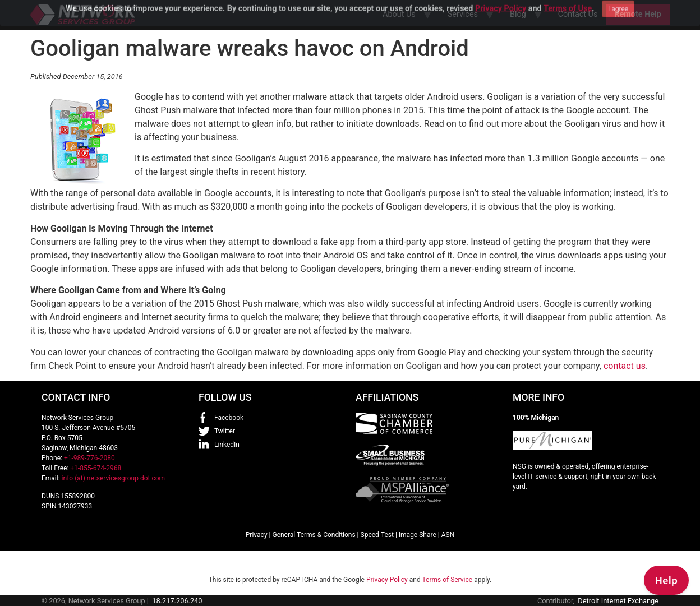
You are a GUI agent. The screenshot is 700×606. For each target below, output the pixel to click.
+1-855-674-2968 (96, 468)
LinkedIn (227, 445)
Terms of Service (447, 580)
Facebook (229, 418)
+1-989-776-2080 (89, 458)
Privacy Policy (387, 580)
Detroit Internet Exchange (618, 601)
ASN (448, 535)
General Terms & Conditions (314, 535)
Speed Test (377, 535)
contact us (625, 366)
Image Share (418, 535)
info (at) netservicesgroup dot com (114, 478)
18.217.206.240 (177, 601)
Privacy (257, 535)
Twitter (225, 431)
